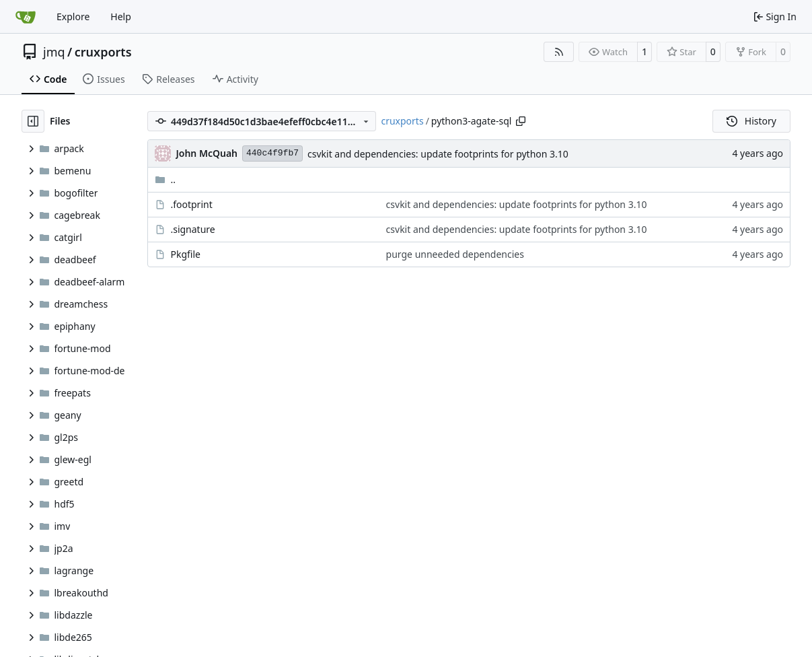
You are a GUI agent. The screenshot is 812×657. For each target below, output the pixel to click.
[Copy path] (521, 121)
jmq (54, 52)
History (751, 121)
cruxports (103, 52)
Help (121, 16)
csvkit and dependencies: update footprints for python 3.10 (438, 154)
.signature (192, 229)
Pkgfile (185, 254)
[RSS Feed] (559, 52)
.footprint (191, 204)
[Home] (26, 17)
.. (165, 179)
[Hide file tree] (33, 121)
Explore (73, 16)
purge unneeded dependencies (455, 254)
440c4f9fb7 (272, 153)
